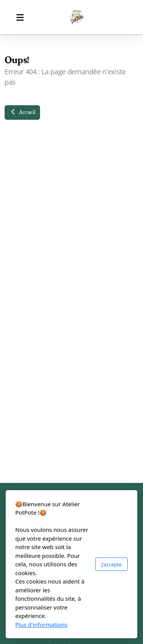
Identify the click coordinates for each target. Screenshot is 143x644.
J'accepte (112, 564)
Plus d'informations (41, 624)
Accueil (22, 112)
